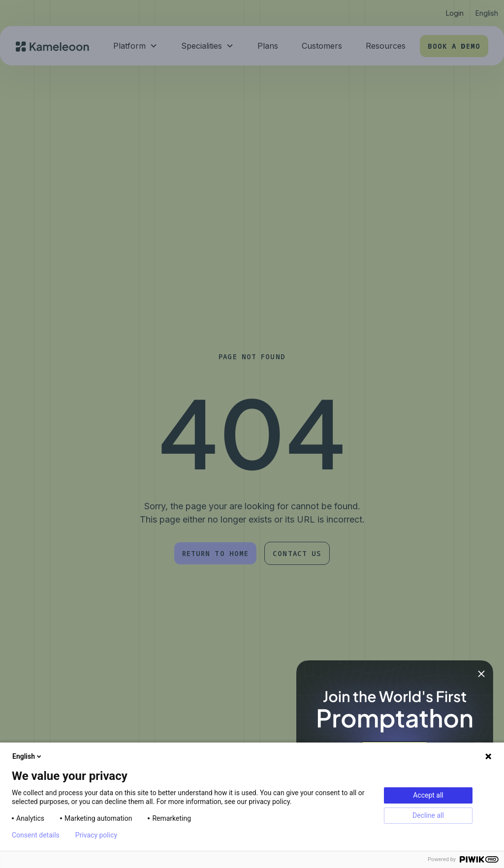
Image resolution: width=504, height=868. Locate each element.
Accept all (428, 795)
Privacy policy (96, 835)
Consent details (36, 835)
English (28, 756)
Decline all (428, 815)
